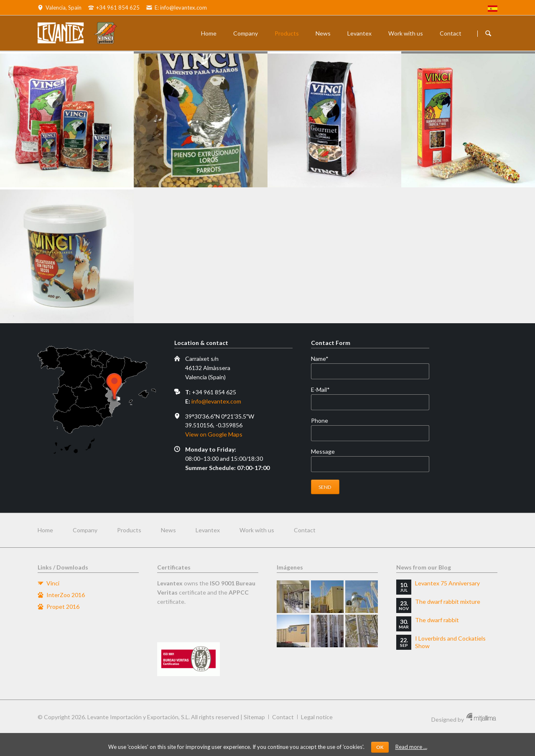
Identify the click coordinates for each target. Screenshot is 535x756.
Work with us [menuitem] (257, 530)
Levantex (359, 33)
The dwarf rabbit (437, 620)
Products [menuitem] (129, 530)
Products (287, 33)
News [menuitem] (168, 530)
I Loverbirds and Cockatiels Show (450, 642)
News (323, 33)
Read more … (411, 747)
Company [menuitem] (85, 530)
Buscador (488, 33)
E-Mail (325, 390)
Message (323, 451)
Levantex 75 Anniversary (447, 583)
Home (209, 33)
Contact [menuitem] (305, 530)
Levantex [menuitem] (208, 530)
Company (246, 33)
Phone (320, 420)
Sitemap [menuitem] (254, 717)
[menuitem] (493, 10)
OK (380, 747)
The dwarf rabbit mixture (448, 601)
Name (325, 359)
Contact (451, 33)
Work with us (406, 33)
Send (325, 487)
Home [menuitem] (45, 530)
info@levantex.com (216, 401)
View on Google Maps (214, 434)
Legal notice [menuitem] (317, 717)
